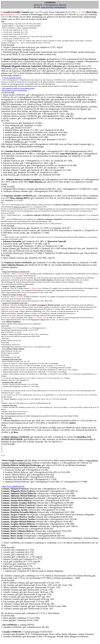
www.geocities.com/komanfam (54, 7)
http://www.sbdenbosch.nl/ (13, 486)
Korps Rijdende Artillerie (13, 78)
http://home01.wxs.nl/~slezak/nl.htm (15, 90)
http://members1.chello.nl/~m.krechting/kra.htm (18, 88)
